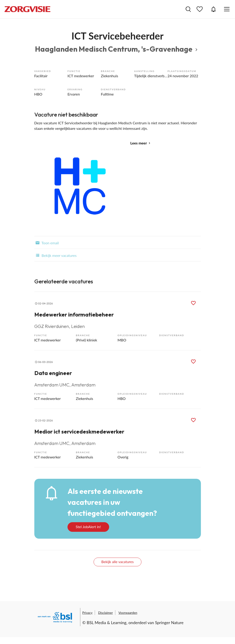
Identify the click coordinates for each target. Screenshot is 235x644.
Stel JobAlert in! (88, 527)
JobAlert (213, 9)
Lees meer (139, 143)
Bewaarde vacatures (200, 9)
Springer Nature (169, 623)
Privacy (88, 613)
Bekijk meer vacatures (55, 255)
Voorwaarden (128, 613)
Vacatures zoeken (188, 9)
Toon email (47, 242)
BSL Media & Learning (107, 623)
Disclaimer (105, 613)
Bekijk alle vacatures (117, 562)
